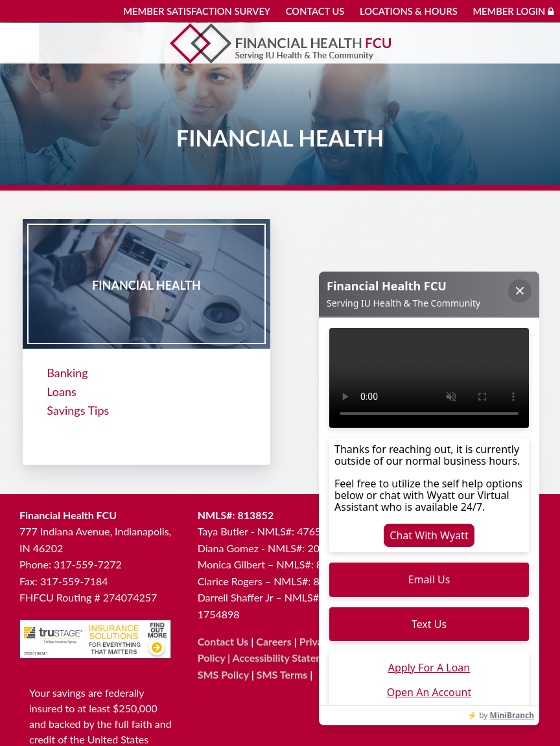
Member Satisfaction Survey (197, 11)
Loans (62, 391)
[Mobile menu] (19, 42)
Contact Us (315, 11)
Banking (67, 372)
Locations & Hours (409, 11)
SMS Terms (282, 673)
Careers (274, 640)
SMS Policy (223, 673)
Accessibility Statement (286, 656)
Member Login (513, 11)
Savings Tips (78, 410)
